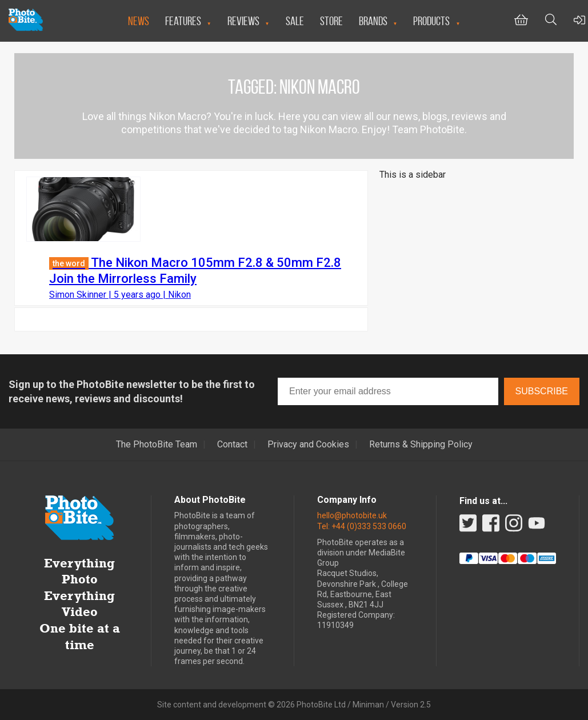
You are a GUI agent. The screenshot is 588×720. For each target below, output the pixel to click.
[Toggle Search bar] (551, 21)
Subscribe (542, 391)
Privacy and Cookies (308, 445)
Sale (295, 21)
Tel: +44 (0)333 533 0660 (362, 526)
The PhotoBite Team (157, 445)
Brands (373, 21)
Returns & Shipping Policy (421, 445)
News (139, 21)
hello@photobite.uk (352, 515)
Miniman (368, 705)
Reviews (243, 21)
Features (183, 21)
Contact (232, 445)
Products (431, 21)
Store (331, 21)
